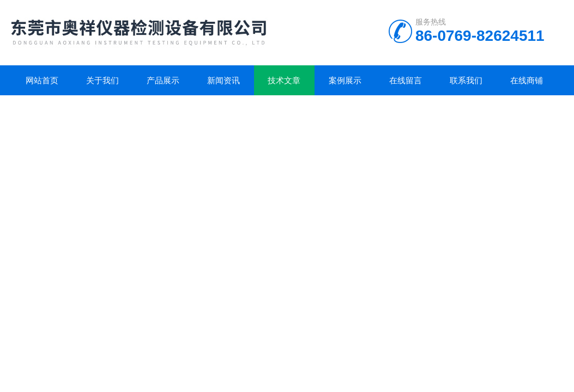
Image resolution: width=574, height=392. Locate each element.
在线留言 (406, 80)
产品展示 (163, 80)
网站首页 (42, 80)
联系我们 (466, 80)
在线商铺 (527, 80)
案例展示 (345, 80)
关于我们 (102, 80)
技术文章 (284, 80)
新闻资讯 (223, 80)
